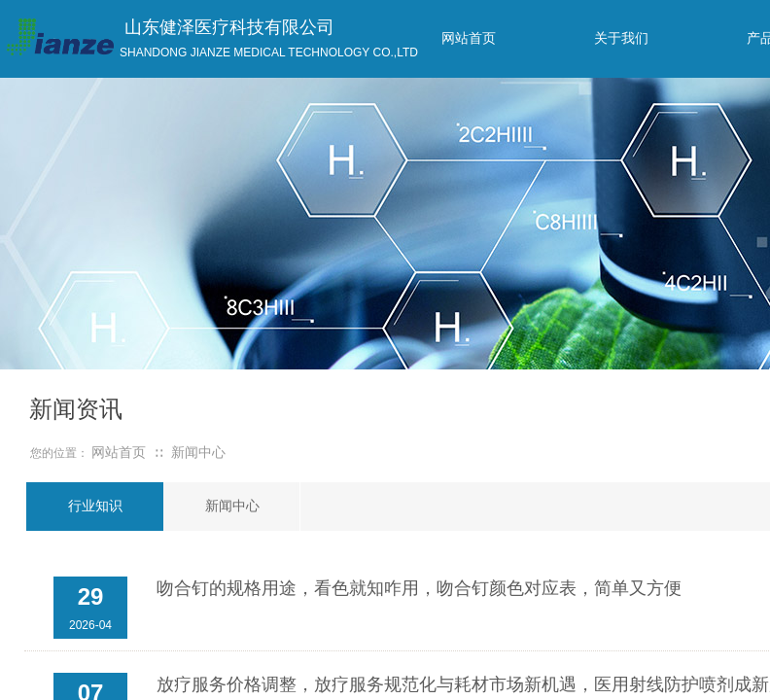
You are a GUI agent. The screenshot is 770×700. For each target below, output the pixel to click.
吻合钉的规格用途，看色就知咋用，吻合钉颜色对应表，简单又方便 (419, 588)
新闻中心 (198, 453)
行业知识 (95, 506)
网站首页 (119, 453)
